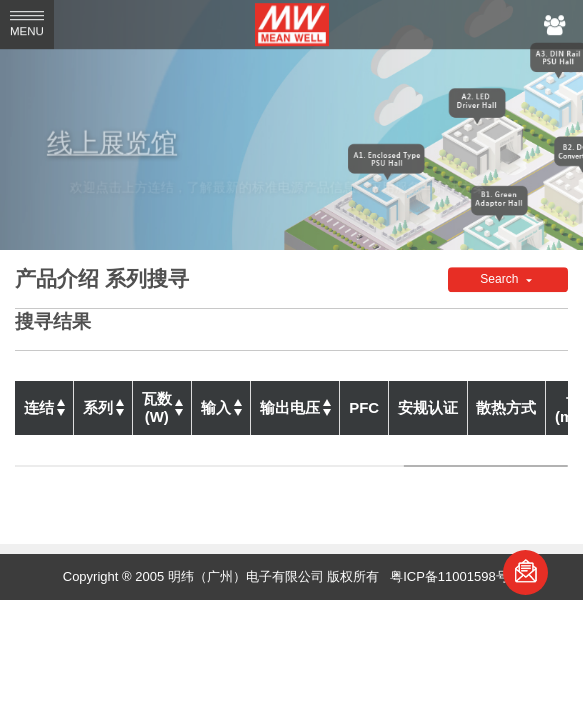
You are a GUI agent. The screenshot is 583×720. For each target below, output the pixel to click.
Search (500, 280)
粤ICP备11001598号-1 (455, 576)
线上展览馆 (124, 142)
